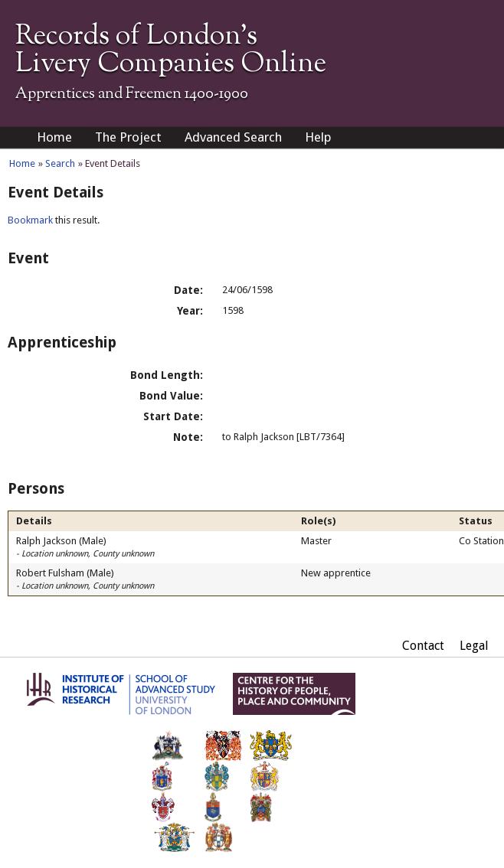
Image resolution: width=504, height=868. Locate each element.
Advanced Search (233, 137)
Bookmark (30, 220)
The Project (128, 137)
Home (54, 137)
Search (60, 163)
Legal (474, 646)
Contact (423, 646)
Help (318, 137)
